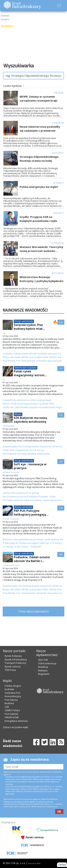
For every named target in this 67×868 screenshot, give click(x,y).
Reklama (43, 670)
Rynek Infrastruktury (16, 659)
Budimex (9, 703)
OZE (7, 707)
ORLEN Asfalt (12, 717)
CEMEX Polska (12, 710)
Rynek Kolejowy (13, 656)
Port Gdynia (11, 700)
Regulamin (44, 674)
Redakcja (43, 667)
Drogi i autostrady (24, 321)
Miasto (18, 414)
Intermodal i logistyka (26, 368)
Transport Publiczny (15, 663)
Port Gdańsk (11, 714)
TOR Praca (10, 670)
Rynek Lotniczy (13, 666)
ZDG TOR (43, 660)
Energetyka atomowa (16, 721)
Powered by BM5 (34, 863)
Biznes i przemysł (23, 507)
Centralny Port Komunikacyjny (13, 695)
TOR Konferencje (47, 663)
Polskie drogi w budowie (13, 688)
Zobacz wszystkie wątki (16, 727)
